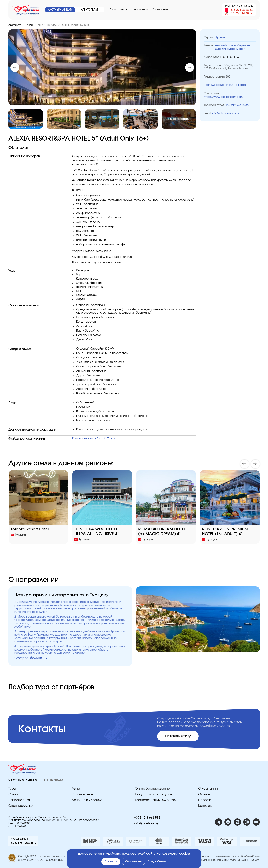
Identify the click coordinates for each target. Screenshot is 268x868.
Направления (139, 10)
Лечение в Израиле (87, 800)
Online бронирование (152, 789)
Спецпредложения (23, 806)
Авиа (123, 10)
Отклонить (134, 862)
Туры (113, 10)
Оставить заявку (178, 736)
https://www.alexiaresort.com (223, 97)
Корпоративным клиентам (156, 800)
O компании (160, 10)
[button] (190, 67)
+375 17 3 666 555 (147, 818)
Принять (111, 862)
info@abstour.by (146, 823)
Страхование (82, 794)
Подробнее (157, 862)
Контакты (205, 806)
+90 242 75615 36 (237, 105)
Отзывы (204, 794)
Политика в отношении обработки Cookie (237, 856)
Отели (29, 25)
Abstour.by (15, 25)
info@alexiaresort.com (227, 113)
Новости (205, 800)
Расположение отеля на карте (225, 85)
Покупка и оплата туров (154, 794)
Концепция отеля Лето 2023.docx (95, 438)
